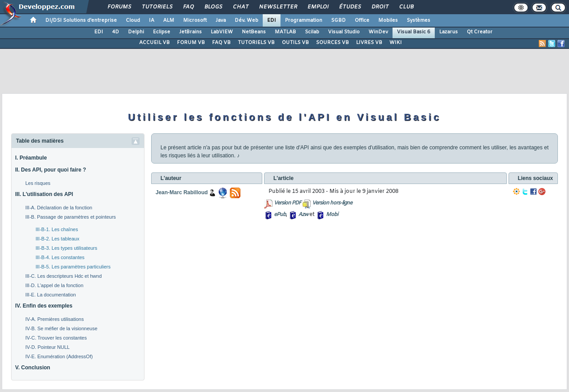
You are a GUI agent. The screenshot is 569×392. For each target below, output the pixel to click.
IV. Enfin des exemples (44, 306)
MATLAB (285, 32)
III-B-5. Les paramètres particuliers (73, 267)
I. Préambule (31, 158)
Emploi (318, 7)
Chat (240, 7)
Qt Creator (480, 32)
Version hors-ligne (332, 203)
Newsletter (278, 7)
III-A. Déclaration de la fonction (59, 208)
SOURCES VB (333, 43)
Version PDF (287, 203)
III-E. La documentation (51, 295)
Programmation (304, 20)
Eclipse (162, 32)
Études (350, 7)
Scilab (312, 32)
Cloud (133, 20)
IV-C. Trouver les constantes (56, 338)
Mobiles (388, 20)
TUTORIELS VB (256, 43)
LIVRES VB (369, 43)
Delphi (136, 32)
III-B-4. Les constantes (60, 257)
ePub (280, 215)
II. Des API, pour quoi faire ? (51, 170)
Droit (380, 7)
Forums (119, 7)
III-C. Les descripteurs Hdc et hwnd (64, 276)
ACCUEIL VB (154, 43)
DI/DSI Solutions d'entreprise (81, 20)
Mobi (332, 215)
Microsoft (195, 20)
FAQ (188, 7)
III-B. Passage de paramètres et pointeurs (71, 217)
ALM (169, 20)
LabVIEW (222, 32)
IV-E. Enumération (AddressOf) (59, 356)
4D (116, 32)
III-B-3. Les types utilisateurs (66, 248)
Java (221, 20)
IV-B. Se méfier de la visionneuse (61, 328)
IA (152, 20)
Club (406, 7)
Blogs (213, 7)
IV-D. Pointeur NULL (48, 347)
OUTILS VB (295, 43)
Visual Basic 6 (414, 32)
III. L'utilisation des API (44, 194)
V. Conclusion (33, 368)
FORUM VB (191, 43)
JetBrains (190, 32)
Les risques (38, 183)
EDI (272, 20)
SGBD (339, 20)
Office (362, 20)
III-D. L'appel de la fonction (54, 285)
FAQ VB (221, 43)
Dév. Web (246, 20)
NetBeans (254, 32)
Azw (303, 215)
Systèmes (419, 20)
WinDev (378, 32)
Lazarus (449, 32)
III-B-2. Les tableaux (57, 239)
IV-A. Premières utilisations (54, 319)
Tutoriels (157, 7)
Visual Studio (344, 32)
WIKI (396, 43)
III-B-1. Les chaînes (57, 229)
